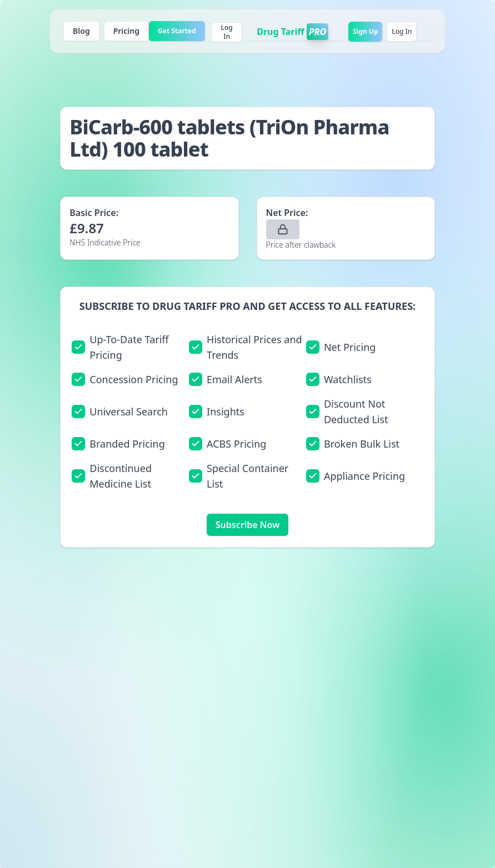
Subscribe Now (247, 525)
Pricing (126, 31)
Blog (81, 31)
